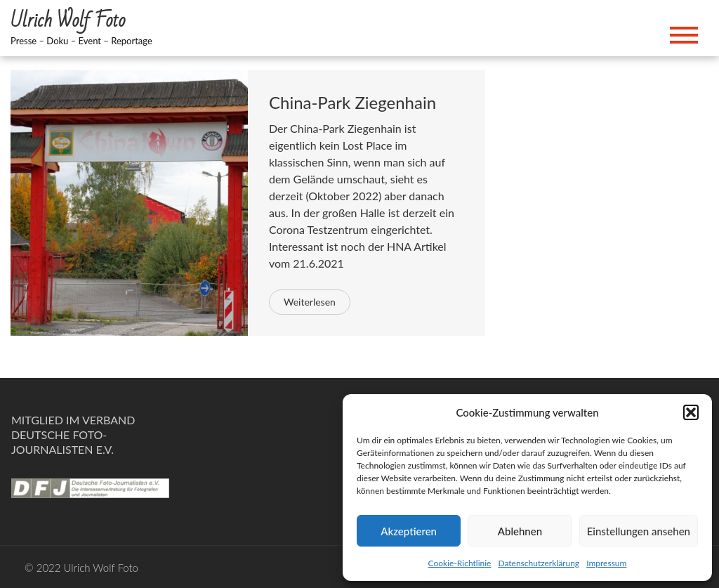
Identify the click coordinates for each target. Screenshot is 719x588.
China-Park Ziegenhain (352, 102)
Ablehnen (520, 531)
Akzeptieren (409, 531)
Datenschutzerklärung (539, 563)
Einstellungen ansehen (639, 531)
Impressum (606, 563)
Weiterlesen (310, 302)
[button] (691, 412)
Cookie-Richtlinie (460, 563)
